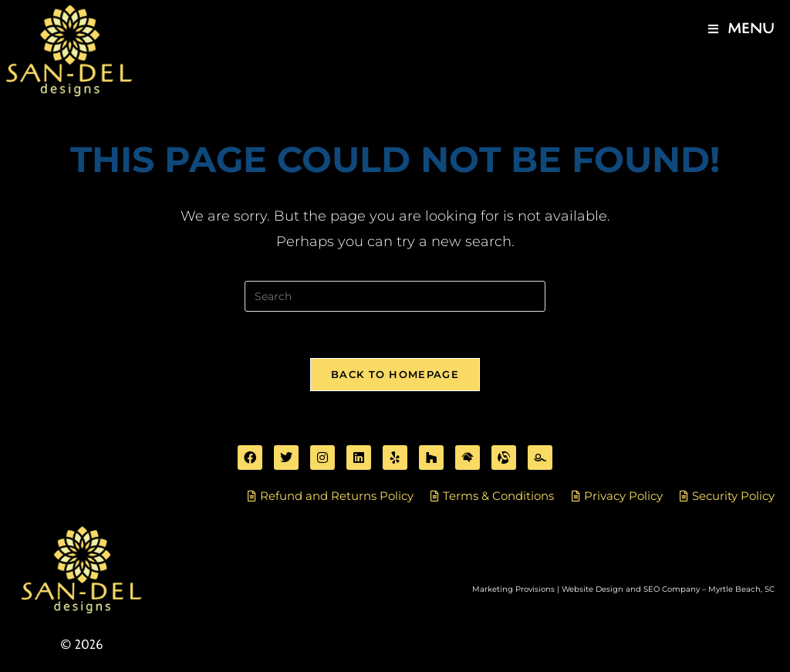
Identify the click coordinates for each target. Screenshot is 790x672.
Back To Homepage (395, 374)
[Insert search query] (395, 296)
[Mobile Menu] (741, 29)
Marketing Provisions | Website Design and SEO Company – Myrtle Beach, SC (623, 589)
